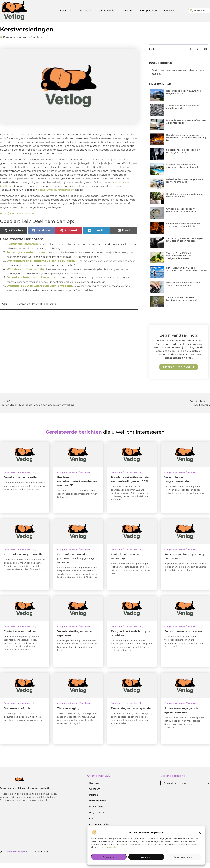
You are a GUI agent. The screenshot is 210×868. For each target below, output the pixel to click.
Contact (169, 10)
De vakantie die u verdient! (22, 482)
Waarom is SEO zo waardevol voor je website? (40, 291)
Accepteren (109, 857)
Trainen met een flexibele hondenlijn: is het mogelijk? (182, 304)
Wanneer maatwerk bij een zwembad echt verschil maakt (183, 171)
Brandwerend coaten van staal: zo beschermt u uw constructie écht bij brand (186, 143)
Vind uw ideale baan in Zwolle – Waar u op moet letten (184, 289)
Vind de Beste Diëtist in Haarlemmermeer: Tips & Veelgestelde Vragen (180, 261)
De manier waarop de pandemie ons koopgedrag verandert (75, 563)
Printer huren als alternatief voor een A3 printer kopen (186, 127)
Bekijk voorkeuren (183, 857)
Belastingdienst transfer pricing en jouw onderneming (185, 186)
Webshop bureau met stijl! (26, 274)
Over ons (66, 10)
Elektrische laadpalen (22, 249)
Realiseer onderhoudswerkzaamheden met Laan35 (77, 486)
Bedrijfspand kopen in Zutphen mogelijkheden (184, 97)
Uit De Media (106, 10)
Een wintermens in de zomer (184, 636)
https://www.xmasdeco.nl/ (17, 218)
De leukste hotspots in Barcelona (31, 282)
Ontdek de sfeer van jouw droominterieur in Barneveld (182, 215)
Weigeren (146, 857)
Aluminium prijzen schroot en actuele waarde (183, 112)
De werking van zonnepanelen (132, 713)
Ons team (85, 10)
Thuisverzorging (68, 713)
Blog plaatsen (148, 10)
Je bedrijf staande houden (26, 257)
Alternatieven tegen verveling (24, 559)
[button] (200, 833)
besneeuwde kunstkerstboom (56, 195)
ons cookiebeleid (109, 847)
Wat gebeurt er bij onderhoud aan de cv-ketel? (41, 266)
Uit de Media (96, 812)
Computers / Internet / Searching (23, 42)
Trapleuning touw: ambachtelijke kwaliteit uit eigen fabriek (184, 245)
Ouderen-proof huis (17, 713)
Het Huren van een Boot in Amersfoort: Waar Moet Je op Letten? (186, 274)
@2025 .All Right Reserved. (24, 856)
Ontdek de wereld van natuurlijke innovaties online (185, 200)
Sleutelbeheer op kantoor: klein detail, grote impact (183, 156)
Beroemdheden (98, 806)
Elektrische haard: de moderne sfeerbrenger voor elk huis (183, 230)
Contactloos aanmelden (20, 636)
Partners (127, 10)
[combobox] (199, 11)
